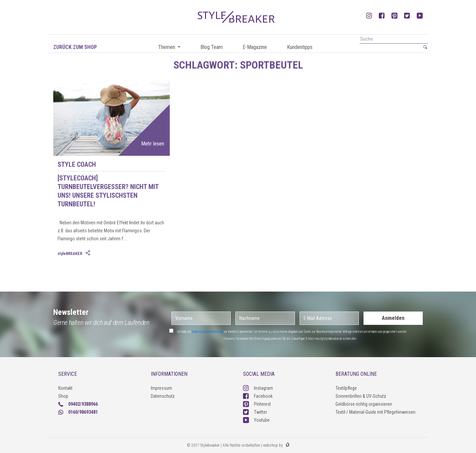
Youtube (256, 420)
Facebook (258, 396)
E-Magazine (255, 47)
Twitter (255, 412)
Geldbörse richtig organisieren (364, 404)
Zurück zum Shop (75, 47)
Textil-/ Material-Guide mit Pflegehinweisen (375, 412)
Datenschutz (163, 396)
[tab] (89, 253)
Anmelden (393, 318)
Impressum (161, 388)
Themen (167, 47)
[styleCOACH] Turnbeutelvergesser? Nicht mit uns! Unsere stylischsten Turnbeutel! (108, 191)
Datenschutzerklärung (207, 332)
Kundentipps (300, 47)
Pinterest (257, 404)
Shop (63, 396)
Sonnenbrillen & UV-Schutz (361, 396)
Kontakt (65, 388)
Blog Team (212, 47)
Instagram (258, 388)
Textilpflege (346, 388)
